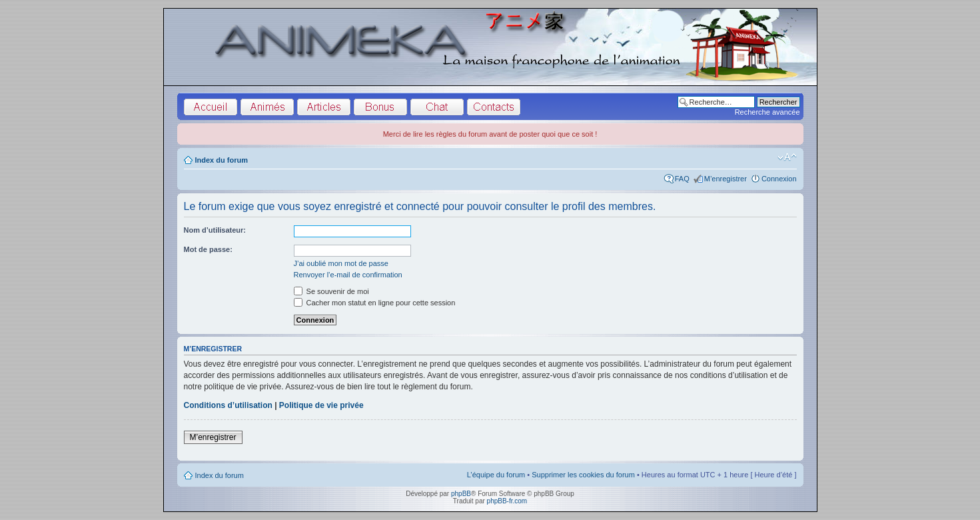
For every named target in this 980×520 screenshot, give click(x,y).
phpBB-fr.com (507, 501)
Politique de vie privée (321, 405)
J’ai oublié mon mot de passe (341, 263)
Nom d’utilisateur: (215, 230)
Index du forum (222, 160)
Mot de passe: (208, 249)
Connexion (779, 179)
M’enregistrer (726, 179)
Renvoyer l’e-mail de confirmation (348, 275)
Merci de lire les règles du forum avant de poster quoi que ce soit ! (490, 134)
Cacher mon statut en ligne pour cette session (375, 303)
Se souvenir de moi (331, 291)
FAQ (682, 179)
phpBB (461, 494)
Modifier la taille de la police (787, 157)
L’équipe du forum (496, 475)
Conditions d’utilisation (228, 405)
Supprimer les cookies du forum (583, 475)
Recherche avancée (767, 112)
